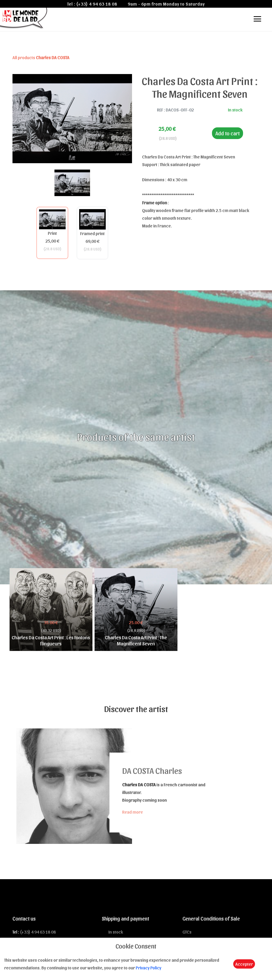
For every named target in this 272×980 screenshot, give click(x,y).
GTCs (187, 932)
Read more (133, 812)
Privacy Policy (148, 968)
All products (41, 57)
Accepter (244, 964)
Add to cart (228, 133)
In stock (116, 932)
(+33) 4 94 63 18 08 (97, 4)
